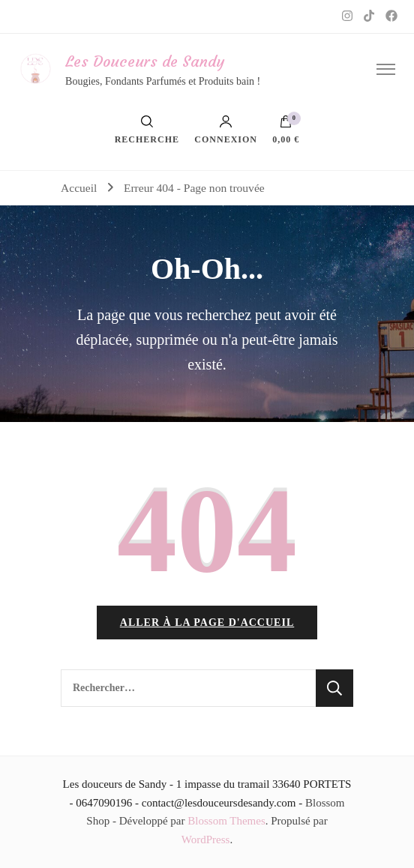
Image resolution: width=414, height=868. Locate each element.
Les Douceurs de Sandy (145, 61)
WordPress (206, 840)
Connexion (226, 130)
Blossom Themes (226, 821)
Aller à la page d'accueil (207, 623)
